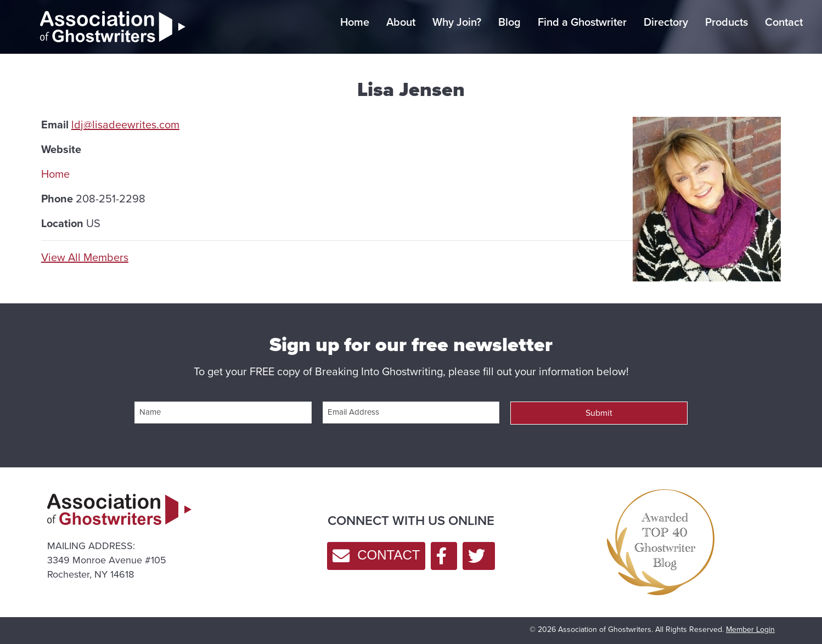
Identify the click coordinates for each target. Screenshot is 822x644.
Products (727, 22)
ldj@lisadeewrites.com (125, 125)
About (401, 22)
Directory (666, 22)
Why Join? (457, 22)
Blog (509, 22)
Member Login (750, 629)
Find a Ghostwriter (582, 22)
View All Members (85, 258)
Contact (784, 22)
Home (355, 22)
